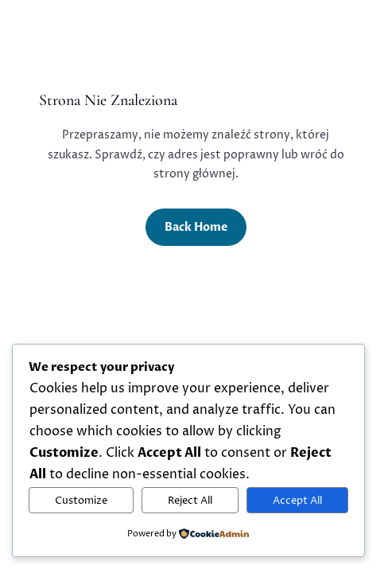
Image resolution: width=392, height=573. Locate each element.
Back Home (196, 227)
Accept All (297, 501)
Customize (81, 501)
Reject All (190, 501)
